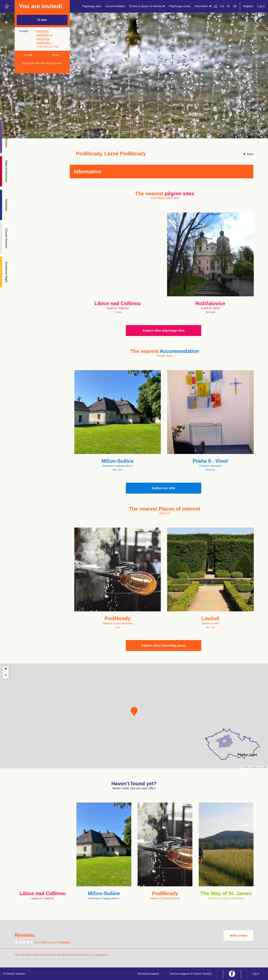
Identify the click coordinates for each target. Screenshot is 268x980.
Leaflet (245, 767)
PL (229, 6)
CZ (216, 6)
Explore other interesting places (164, 646)
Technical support (148, 974)
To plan (42, 20)
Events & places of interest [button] (147, 6)
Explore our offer (164, 488)
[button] (134, 712)
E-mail (28, 55)
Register (248, 6)
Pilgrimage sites (92, 6)
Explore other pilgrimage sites (164, 331)
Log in (261, 6)
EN (222, 6)
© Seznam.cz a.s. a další (258, 767)
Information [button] (203, 6)
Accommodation (115, 6)
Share (56, 55)
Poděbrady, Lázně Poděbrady (111, 154)
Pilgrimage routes (180, 6)
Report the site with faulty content (42, 63)
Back (248, 154)
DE (235, 6)
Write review (238, 936)
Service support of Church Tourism (191, 974)
